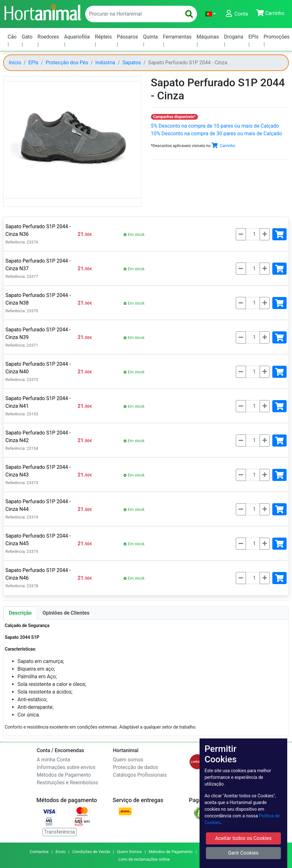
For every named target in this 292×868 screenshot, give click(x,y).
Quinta (150, 37)
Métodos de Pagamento (64, 775)
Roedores (48, 37)
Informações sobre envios (66, 767)
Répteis (103, 37)
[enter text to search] (132, 14)
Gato (27, 37)
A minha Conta (54, 760)
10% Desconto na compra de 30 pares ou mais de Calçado (217, 134)
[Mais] (265, 234)
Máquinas (208, 37)
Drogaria (234, 37)
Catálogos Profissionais (140, 775)
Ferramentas (177, 37)
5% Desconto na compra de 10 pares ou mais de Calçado (215, 126)
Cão (12, 37)
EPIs (254, 37)
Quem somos (128, 760)
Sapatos (132, 63)
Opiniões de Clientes (66, 613)
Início (15, 63)
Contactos (39, 852)
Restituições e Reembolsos (68, 783)
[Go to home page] (42, 12)
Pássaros (128, 37)
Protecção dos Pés (67, 63)
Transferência (60, 832)
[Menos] (241, 234)
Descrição (20, 613)
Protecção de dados (136, 767)
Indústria (105, 63)
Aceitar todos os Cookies (243, 838)
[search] (189, 14)
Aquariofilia (77, 37)
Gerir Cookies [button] (243, 853)
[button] (211, 14)
